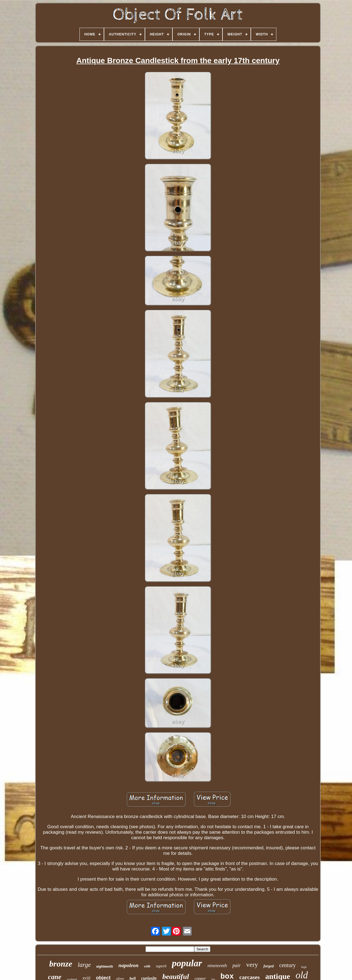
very (252, 965)
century (287, 965)
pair (237, 965)
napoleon (129, 965)
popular (187, 963)
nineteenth (217, 966)
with (147, 966)
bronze (61, 964)
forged (269, 966)
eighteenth (105, 967)
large (84, 965)
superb (161, 966)
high (304, 967)
